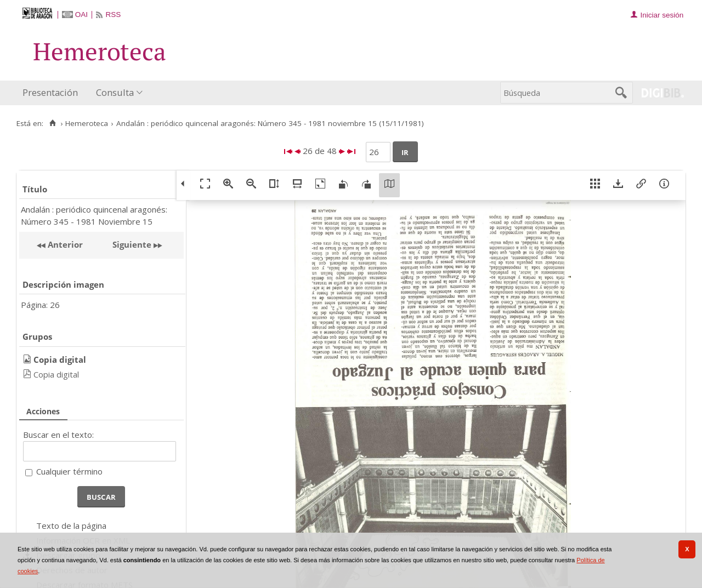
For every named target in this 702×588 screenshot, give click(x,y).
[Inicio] (52, 123)
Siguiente (132, 244)
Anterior (64, 244)
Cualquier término (69, 471)
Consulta (115, 92)
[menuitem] (53, 93)
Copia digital (56, 374)
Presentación (50, 92)
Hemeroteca (87, 123)
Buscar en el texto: (58, 435)
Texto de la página (71, 526)
